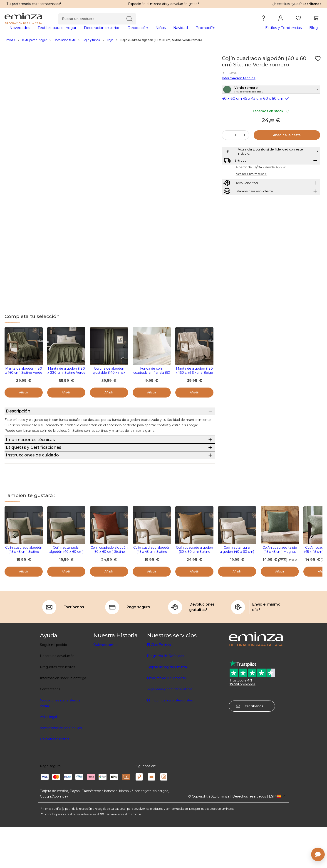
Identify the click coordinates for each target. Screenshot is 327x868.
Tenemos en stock (271, 128)
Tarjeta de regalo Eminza (167, 708)
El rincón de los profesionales (170, 741)
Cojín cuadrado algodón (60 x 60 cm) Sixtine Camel (194, 593)
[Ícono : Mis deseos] (318, 66)
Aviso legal (48, 758)
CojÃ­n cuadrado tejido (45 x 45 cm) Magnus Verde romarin (280, 593)
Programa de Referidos (165, 697)
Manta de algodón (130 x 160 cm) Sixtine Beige (194, 378)
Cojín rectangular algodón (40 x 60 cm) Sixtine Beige (237, 593)
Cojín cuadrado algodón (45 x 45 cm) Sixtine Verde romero (24, 593)
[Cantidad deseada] (235, 152)
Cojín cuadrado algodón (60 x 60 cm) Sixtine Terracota (109, 593)
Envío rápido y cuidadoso (166, 719)
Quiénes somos (106, 686)
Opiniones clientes (54, 780)
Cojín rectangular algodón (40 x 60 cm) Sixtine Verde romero (66, 593)
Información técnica (239, 85)
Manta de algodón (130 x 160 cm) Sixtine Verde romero (24, 380)
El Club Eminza (159, 686)
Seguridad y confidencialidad (170, 730)
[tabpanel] (124, 32)
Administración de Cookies (61, 769)
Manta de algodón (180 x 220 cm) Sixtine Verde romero (66, 380)
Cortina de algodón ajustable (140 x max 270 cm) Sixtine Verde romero (109, 382)
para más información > (251, 202)
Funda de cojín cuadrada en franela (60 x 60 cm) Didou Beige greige (152, 382)
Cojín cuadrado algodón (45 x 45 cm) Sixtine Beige (152, 593)
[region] (163, 47)
